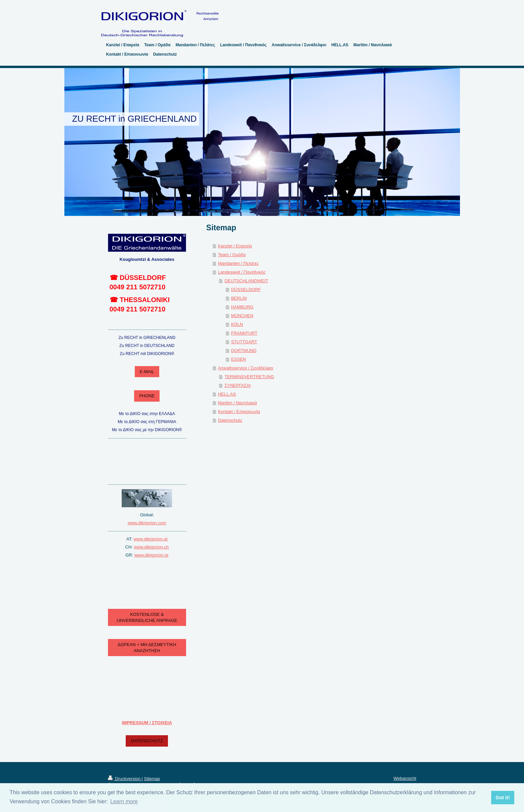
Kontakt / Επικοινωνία (239, 412)
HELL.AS (227, 394)
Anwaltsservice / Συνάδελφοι (246, 368)
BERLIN (239, 298)
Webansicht (405, 778)
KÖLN (237, 324)
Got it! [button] (503, 798)
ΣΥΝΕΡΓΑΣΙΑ (238, 385)
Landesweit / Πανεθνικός (242, 272)
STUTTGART (244, 342)
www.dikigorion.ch (151, 547)
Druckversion (125, 779)
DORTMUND (244, 351)
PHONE (147, 396)
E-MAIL (147, 372)
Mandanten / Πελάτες (238, 263)
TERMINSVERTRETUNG (249, 377)
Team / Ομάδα (232, 255)
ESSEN (238, 359)
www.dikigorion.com (147, 523)
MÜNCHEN (242, 316)
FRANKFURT (244, 333)
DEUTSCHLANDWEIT (246, 281)
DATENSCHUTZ (147, 741)
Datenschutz (230, 420)
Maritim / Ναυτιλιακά (237, 403)
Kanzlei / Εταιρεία (235, 246)
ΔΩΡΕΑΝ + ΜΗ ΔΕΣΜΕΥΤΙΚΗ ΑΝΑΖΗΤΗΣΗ (147, 648)
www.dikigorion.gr (152, 555)
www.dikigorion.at (150, 539)
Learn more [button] (124, 801)
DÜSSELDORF (246, 289)
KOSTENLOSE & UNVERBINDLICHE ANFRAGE (147, 617)
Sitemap (152, 779)
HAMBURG (242, 307)
